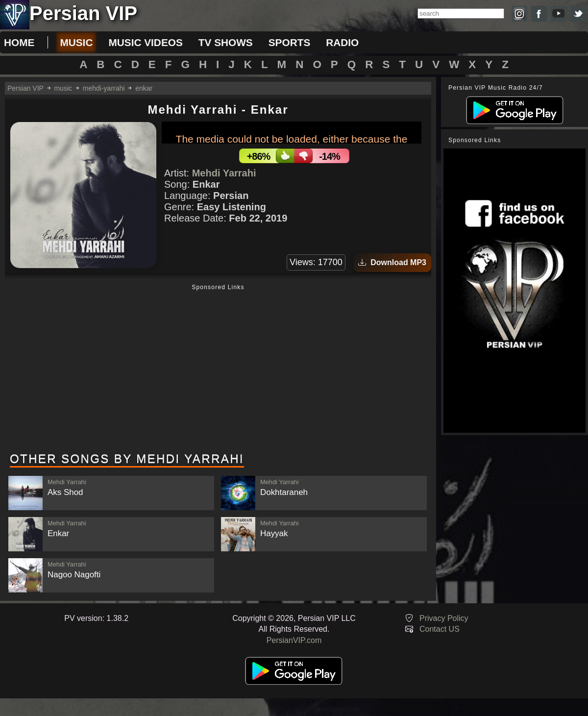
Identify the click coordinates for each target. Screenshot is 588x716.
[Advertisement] (218, 369)
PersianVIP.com (294, 640)
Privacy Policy (444, 618)
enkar (144, 88)
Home (19, 42)
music (76, 42)
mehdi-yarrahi (104, 88)
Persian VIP (25, 88)
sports (290, 42)
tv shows (226, 42)
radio (342, 42)
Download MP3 (392, 262)
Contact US (440, 629)
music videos (145, 42)
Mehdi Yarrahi (224, 173)
